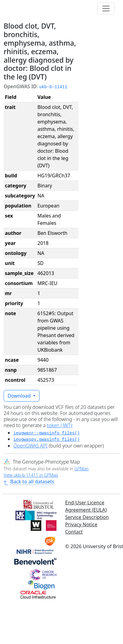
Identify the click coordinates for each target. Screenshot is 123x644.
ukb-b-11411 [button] (53, 87)
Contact (74, 532)
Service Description (87, 517)
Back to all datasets (29, 482)
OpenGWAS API (30, 446)
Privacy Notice (81, 524)
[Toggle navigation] (106, 9)
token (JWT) (59, 425)
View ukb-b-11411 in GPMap (31, 475)
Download (20, 396)
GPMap (81, 469)
